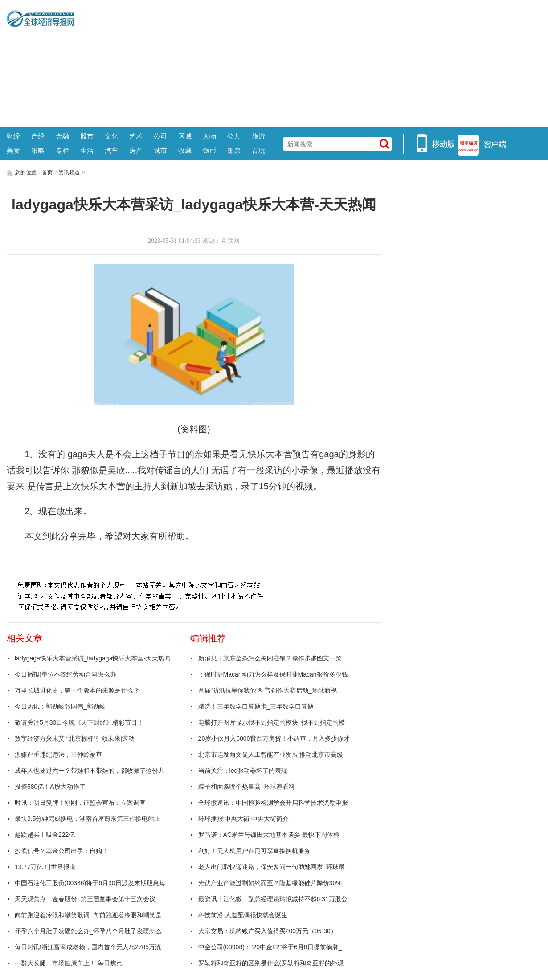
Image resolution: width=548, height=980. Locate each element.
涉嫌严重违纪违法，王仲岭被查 (58, 754)
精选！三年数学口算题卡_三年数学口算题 (256, 706)
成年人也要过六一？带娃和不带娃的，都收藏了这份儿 (90, 771)
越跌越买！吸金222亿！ (48, 835)
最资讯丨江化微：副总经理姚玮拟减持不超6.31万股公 (273, 899)
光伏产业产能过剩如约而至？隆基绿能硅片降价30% (270, 883)
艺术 (136, 136)
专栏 (62, 150)
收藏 (185, 150)
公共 (234, 136)
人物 (209, 136)
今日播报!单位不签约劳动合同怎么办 (65, 674)
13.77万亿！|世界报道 (45, 867)
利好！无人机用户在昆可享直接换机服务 (254, 851)
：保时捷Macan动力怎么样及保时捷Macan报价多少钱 (273, 674)
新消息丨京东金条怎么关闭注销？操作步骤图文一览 (270, 658)
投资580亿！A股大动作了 (50, 787)
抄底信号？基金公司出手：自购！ (61, 851)
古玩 (258, 150)
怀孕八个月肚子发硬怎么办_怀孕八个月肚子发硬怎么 (88, 931)
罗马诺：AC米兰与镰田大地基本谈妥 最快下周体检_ (271, 835)
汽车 (111, 150)
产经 (38, 136)
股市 (87, 136)
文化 (111, 136)
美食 (13, 150)
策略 (38, 150)
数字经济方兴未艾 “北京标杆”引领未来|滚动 (75, 738)
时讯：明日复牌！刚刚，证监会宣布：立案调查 (80, 803)
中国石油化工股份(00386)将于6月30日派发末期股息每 (90, 883)
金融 (62, 136)
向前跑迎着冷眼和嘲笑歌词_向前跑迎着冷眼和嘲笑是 (88, 915)
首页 (47, 172)
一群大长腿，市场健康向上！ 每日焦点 (69, 963)
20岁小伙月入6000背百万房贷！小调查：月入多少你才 (274, 738)
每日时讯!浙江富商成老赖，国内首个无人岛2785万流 (88, 947)
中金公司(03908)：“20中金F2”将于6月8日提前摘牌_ (270, 947)
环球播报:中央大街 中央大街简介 (244, 819)
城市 (160, 150)
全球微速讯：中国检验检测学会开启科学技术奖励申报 (273, 803)
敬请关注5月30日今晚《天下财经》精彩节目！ (79, 722)
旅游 (258, 136)
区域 (185, 136)
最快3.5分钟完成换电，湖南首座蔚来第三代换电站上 (88, 819)
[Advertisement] (307, 62)
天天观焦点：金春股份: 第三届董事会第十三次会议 (85, 899)
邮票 (234, 150)
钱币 (209, 150)
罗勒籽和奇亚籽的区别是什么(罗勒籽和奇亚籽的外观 (271, 963)
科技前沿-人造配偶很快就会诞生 (243, 915)
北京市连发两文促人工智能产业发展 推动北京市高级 (271, 754)
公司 (160, 136)
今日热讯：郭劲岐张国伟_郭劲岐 (60, 706)
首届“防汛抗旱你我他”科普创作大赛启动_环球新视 (268, 690)
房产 (136, 150)
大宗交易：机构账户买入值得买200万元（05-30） (268, 931)
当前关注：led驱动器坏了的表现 (243, 771)
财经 (13, 136)
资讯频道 (69, 172)
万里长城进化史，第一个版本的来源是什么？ (77, 690)
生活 (87, 150)
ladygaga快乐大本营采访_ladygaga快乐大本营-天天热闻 (93, 658)
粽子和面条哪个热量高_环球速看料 (247, 787)
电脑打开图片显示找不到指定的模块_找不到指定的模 (272, 722)
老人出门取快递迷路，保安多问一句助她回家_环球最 (272, 867)
